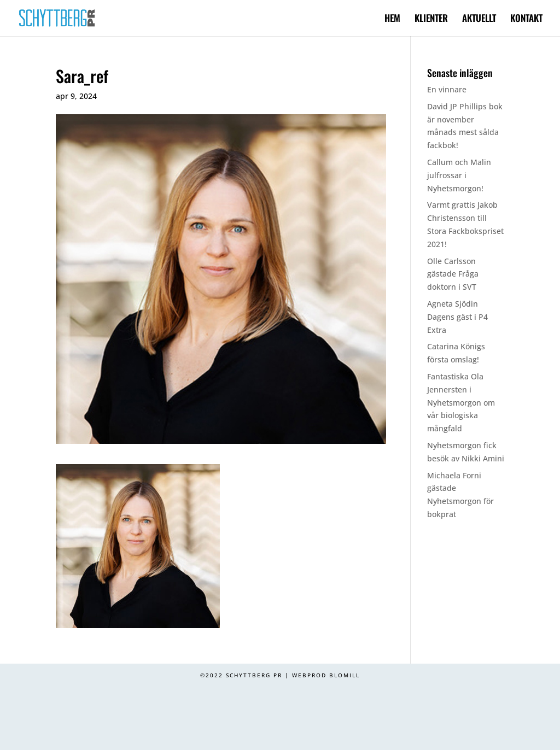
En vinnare (447, 89)
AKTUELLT (479, 19)
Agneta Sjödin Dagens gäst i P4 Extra (457, 317)
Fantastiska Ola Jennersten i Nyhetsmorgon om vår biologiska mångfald (461, 402)
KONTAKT (526, 19)
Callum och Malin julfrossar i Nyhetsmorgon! (459, 175)
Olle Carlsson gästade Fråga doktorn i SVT (453, 274)
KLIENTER (431, 19)
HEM (392, 19)
